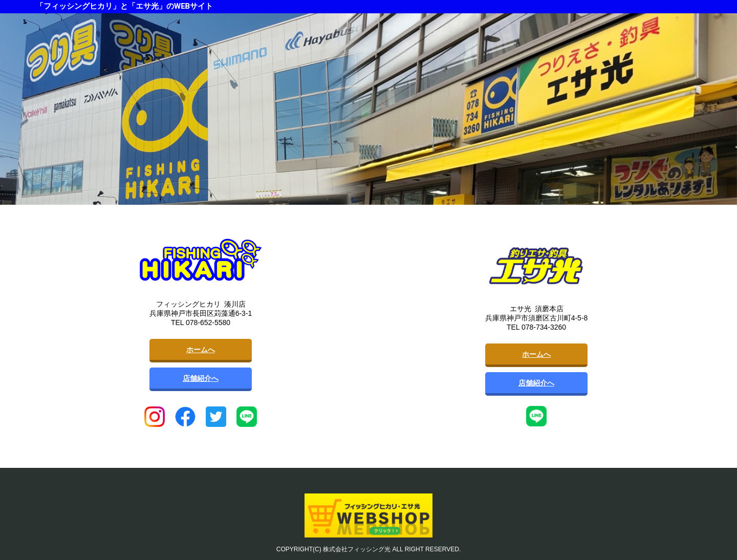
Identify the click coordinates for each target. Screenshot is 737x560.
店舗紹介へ (201, 378)
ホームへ (201, 350)
